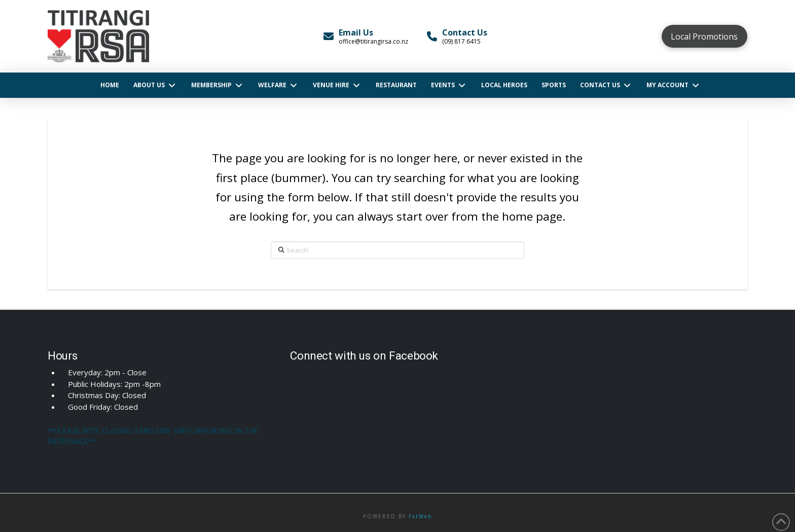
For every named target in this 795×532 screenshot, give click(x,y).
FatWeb (420, 516)
